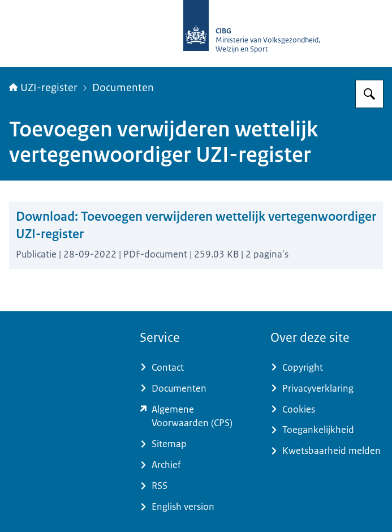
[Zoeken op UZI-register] (369, 94)
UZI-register (43, 88)
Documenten (123, 88)
